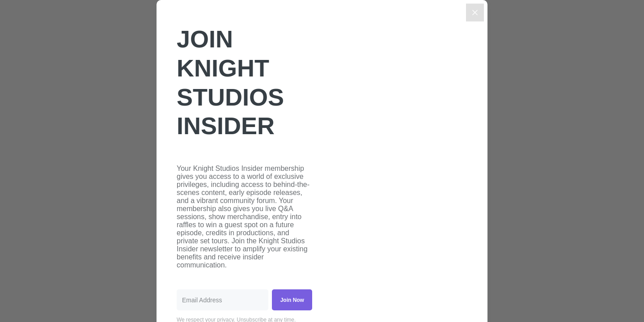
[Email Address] (222, 300)
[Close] (475, 13)
